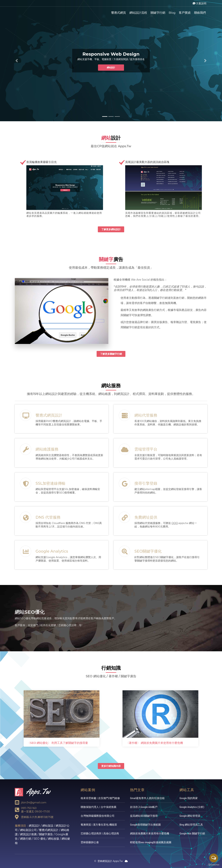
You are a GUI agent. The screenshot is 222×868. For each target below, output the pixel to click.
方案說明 (200, 3)
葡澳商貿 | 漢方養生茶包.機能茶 (99, 825)
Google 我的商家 (189, 798)
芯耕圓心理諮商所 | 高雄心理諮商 (100, 834)
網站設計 (111, 67)
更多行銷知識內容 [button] (111, 766)
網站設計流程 (138, 13)
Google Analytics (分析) (192, 807)
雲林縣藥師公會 (90, 842)
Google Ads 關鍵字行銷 (192, 834)
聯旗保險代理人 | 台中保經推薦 (99, 807)
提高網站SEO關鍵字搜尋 (144, 816)
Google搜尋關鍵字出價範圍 (145, 825)
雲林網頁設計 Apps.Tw (108, 861)
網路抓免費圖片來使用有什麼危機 (150, 834)
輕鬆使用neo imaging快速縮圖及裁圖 (151, 842)
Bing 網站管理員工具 (191, 825)
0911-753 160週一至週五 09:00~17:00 (35, 810)
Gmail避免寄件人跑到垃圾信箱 (147, 798)
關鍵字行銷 (158, 13)
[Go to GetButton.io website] (214, 865)
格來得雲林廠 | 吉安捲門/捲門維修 (100, 798)
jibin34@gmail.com (34, 802)
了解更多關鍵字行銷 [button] (111, 354)
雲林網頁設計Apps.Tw (29, 12)
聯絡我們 (200, 13)
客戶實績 (185, 13)
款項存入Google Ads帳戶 (144, 807)
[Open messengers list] (214, 858)
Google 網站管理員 (190, 816)
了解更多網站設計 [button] (111, 229)
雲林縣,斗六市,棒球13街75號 (37, 817)
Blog (172, 13)
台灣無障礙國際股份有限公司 (98, 816)
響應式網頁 (119, 13)
